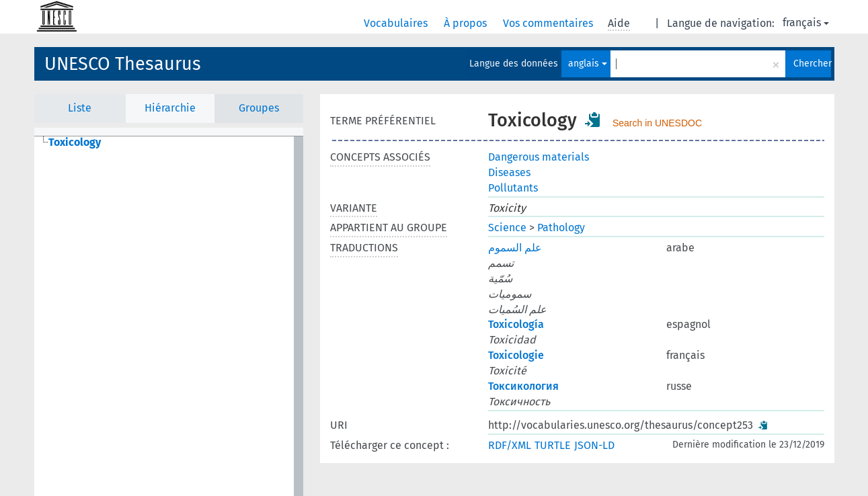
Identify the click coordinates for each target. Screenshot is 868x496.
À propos (467, 23)
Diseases (509, 172)
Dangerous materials (539, 157)
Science (507, 228)
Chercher (812, 64)
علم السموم (515, 248)
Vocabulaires (397, 23)
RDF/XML (510, 445)
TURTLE (553, 445)
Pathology (561, 228)
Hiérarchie (170, 108)
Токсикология (523, 386)
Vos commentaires (549, 23)
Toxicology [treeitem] (75, 142)
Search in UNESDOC (657, 123)
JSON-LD (594, 445)
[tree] (169, 316)
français (806, 23)
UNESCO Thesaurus (123, 64)
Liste (80, 108)
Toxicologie (516, 355)
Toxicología (516, 324)
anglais (588, 64)
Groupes (259, 108)
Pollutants (513, 188)
